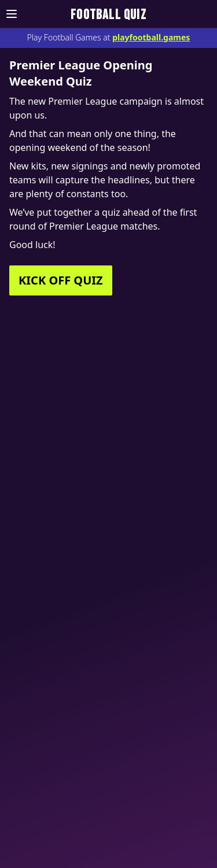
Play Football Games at (109, 37)
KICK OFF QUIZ (61, 280)
